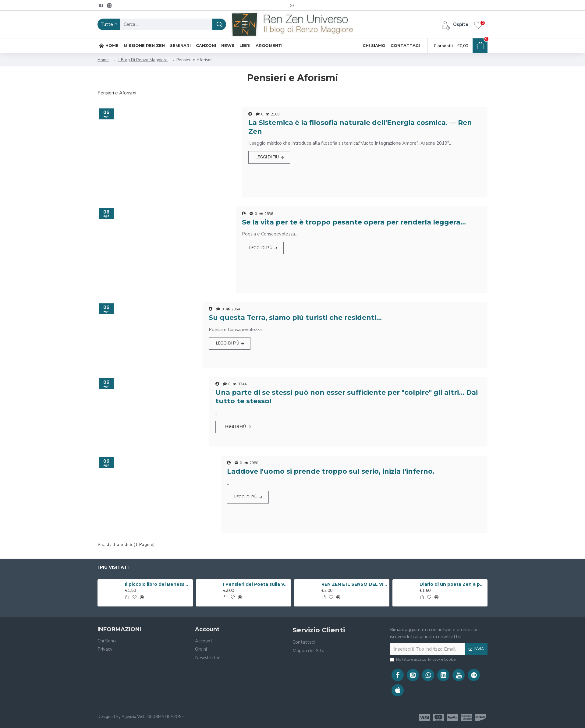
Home (103, 60)
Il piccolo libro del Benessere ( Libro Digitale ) (158, 584)
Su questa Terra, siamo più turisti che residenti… (295, 318)
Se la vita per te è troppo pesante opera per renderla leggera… (354, 222)
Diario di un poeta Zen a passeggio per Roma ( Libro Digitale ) (452, 584)
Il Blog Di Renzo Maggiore (143, 60)
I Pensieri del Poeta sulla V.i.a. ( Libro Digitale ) (256, 584)
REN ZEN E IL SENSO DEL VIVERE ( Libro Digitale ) (354, 584)
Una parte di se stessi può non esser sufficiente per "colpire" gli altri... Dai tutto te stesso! (347, 397)
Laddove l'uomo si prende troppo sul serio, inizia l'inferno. (331, 471)
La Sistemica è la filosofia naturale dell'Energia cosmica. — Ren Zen (360, 127)
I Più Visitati (113, 567)
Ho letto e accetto (423, 659)
